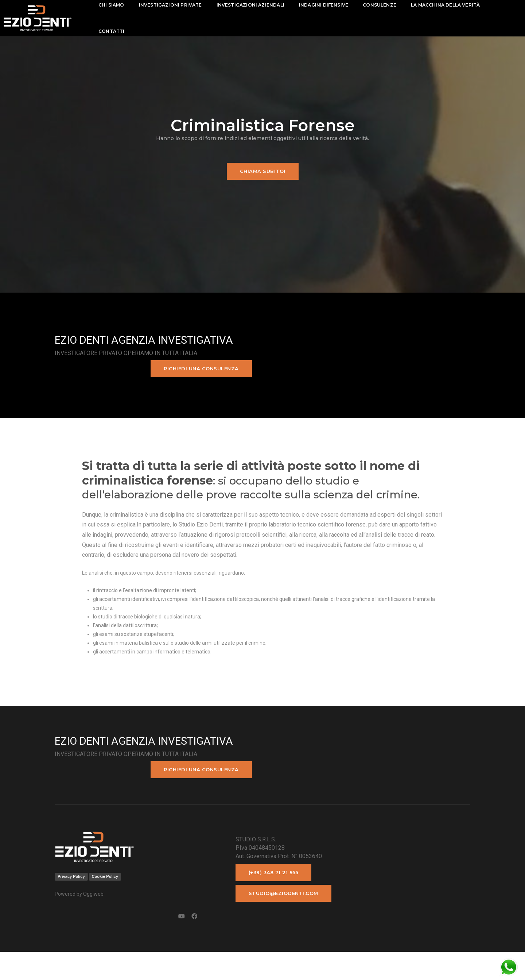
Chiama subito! (263, 180)
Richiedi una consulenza (420, 374)
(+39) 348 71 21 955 (200, 913)
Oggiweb (93, 934)
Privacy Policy (71, 916)
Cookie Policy (105, 916)
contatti (123, 31)
